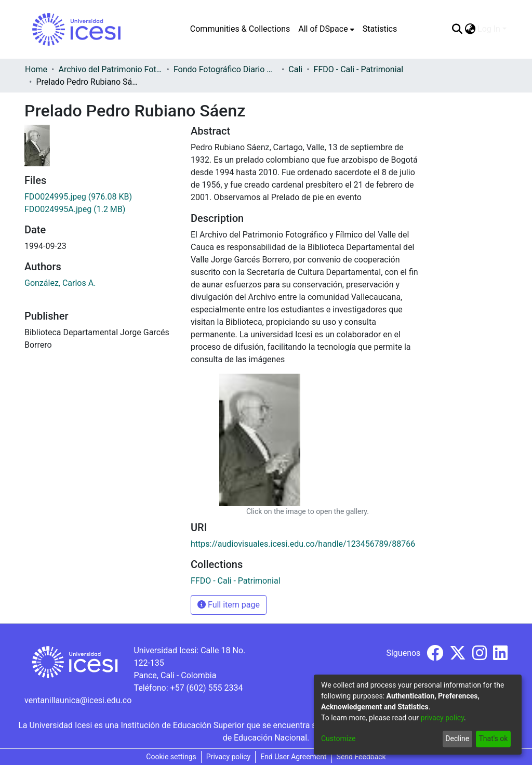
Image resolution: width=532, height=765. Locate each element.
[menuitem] (326, 29)
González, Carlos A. (60, 283)
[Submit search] (457, 29)
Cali (295, 69)
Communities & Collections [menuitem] (240, 29)
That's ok (493, 738)
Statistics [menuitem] (380, 29)
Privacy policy (228, 757)
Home (36, 69)
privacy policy (442, 718)
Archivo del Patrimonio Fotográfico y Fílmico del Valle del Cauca (110, 69)
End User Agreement (293, 757)
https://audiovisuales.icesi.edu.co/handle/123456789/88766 (303, 544)
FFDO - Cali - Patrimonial (359, 69)
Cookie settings (171, 757)
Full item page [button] (229, 605)
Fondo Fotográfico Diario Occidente (225, 69)
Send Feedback (361, 757)
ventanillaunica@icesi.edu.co (78, 700)
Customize (338, 738)
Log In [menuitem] (489, 29)
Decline (457, 738)
